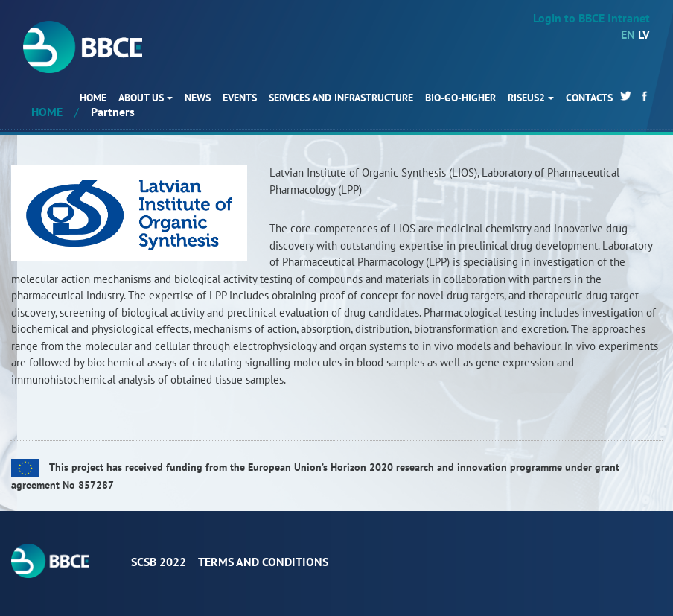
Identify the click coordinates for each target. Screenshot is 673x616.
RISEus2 (526, 98)
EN (628, 34)
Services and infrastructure (341, 98)
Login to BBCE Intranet (591, 18)
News (198, 98)
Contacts (589, 98)
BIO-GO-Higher (460, 98)
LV (644, 34)
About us (141, 98)
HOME (93, 98)
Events (240, 98)
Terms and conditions (263, 562)
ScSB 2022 (159, 562)
